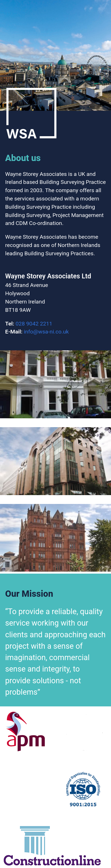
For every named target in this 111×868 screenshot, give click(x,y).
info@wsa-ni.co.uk (46, 332)
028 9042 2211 (34, 324)
